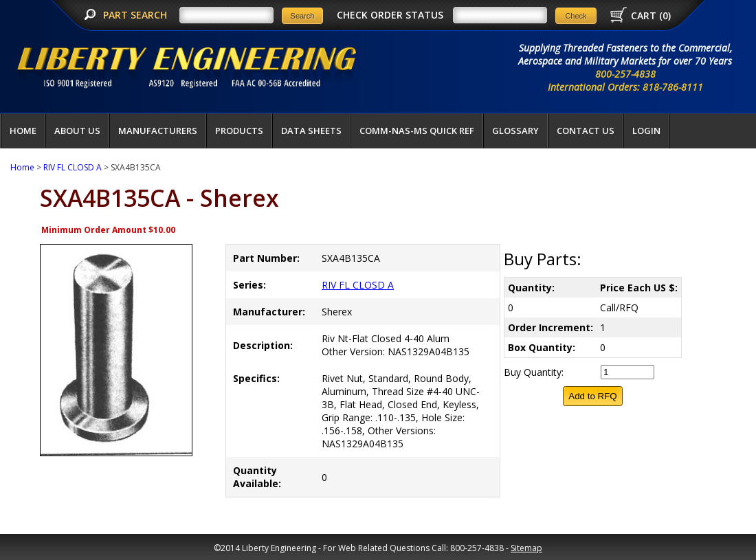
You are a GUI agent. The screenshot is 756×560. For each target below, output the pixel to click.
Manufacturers (158, 131)
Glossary (515, 131)
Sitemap (526, 548)
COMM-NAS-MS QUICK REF (417, 131)
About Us (77, 131)
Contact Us (586, 131)
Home (23, 131)
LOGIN (646, 131)
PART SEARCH (136, 15)
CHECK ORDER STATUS (390, 15)
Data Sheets (311, 131)
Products (239, 131)
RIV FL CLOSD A (73, 167)
